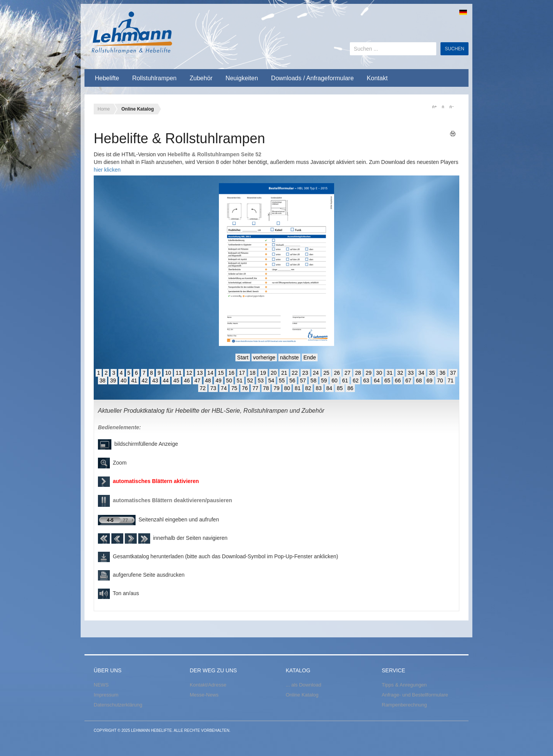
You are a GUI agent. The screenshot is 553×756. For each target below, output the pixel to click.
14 (210, 373)
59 (324, 380)
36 (442, 373)
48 (208, 380)
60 (334, 380)
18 (253, 373)
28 (358, 373)
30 (379, 373)
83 (319, 388)
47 (197, 380)
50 (229, 380)
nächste (289, 357)
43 (155, 380)
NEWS (101, 685)
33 (411, 373)
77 (255, 388)
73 (213, 388)
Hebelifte (107, 78)
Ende (310, 357)
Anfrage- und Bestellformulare (415, 695)
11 (179, 373)
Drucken (453, 134)
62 (356, 380)
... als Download (304, 685)
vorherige (264, 357)
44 (166, 380)
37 (453, 373)
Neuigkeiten (242, 78)
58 (313, 380)
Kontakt (377, 78)
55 (282, 380)
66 (398, 380)
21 (284, 373)
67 (409, 380)
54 (271, 380)
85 (340, 388)
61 (345, 380)
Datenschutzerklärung (118, 705)
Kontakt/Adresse (208, 685)
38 (103, 380)
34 (421, 373)
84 (329, 388)
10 (168, 373)
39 (113, 380)
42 (145, 380)
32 (400, 373)
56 (292, 380)
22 (295, 373)
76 (245, 388)
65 (387, 380)
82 (308, 388)
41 (134, 380)
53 (261, 380)
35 (432, 373)
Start (243, 357)
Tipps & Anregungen (404, 685)
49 (219, 380)
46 (187, 380)
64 (377, 380)
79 (276, 388)
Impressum (106, 695)
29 (369, 373)
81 (298, 388)
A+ (434, 107)
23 (305, 373)
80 (287, 388)
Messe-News (204, 695)
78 (266, 388)
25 (326, 373)
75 (234, 388)
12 (189, 373)
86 (350, 388)
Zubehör (201, 78)
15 (221, 373)
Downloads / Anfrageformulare (312, 78)
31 (390, 373)
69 (430, 380)
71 (450, 380)
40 (124, 380)
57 (303, 380)
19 (263, 373)
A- (451, 107)
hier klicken (107, 170)
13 (200, 373)
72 (203, 388)
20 (274, 373)
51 (240, 380)
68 (419, 380)
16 (232, 373)
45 (176, 380)
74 (224, 388)
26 (337, 373)
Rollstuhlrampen (154, 78)
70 (440, 380)
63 (366, 380)
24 (316, 373)
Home (104, 109)
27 (348, 373)
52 (250, 380)
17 (242, 373)
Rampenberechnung (404, 705)
